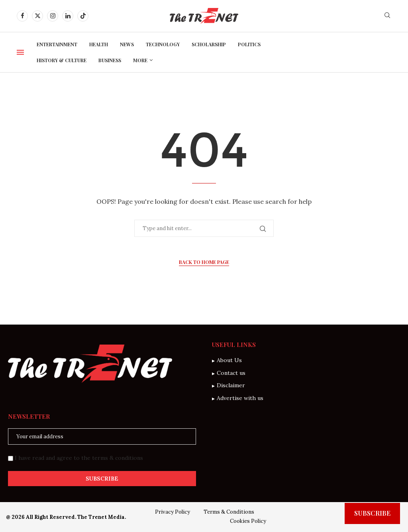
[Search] (387, 16)
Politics (249, 44)
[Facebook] (22, 16)
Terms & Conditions (229, 512)
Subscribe (372, 513)
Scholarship (209, 44)
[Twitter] (37, 16)
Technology (163, 44)
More (140, 60)
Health (99, 44)
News (127, 44)
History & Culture (62, 60)
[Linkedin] (68, 16)
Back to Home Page (204, 262)
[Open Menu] (20, 52)
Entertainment (57, 44)
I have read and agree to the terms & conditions (79, 458)
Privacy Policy (173, 512)
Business (110, 60)
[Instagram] (53, 16)
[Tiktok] (83, 16)
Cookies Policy (248, 521)
